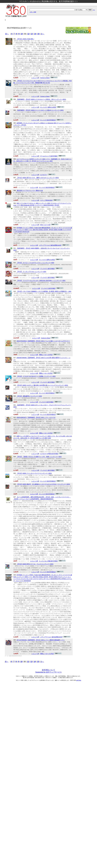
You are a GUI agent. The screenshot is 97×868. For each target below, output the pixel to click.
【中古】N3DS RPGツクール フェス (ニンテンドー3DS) (35, 564)
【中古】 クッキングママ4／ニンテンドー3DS (31, 272)
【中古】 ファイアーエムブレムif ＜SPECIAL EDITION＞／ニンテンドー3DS (41, 281)
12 (28, 34)
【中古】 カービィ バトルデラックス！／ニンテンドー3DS (35, 263)
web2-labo (79, 680)
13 (32, 34)
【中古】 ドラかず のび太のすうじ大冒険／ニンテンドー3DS (36, 376)
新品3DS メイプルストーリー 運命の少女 (30, 190)
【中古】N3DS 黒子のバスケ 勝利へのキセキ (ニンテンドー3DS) (38, 178)
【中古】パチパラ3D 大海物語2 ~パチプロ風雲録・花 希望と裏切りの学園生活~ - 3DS (44, 291)
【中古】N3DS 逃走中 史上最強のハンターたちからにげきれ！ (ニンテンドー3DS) (43, 484)
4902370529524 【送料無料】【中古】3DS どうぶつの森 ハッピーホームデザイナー (43, 341)
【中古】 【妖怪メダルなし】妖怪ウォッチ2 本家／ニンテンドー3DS (39, 457)
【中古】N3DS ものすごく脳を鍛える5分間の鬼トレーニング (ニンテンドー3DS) (42, 385)
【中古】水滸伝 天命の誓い (25, 39)
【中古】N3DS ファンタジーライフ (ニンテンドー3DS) (34, 473)
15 (38, 34)
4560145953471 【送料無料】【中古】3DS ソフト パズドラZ (36, 417)
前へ (7, 34)
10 (22, 34)
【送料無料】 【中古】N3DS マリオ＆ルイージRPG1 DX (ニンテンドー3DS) (41, 99)
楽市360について (49, 670)
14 (35, 34)
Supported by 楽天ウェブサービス (48, 672)
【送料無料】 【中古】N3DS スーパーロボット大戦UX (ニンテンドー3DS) (40, 110)
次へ (42, 34)
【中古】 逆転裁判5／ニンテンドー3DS (29, 396)
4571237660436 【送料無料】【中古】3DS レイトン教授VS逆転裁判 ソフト (41, 640)
